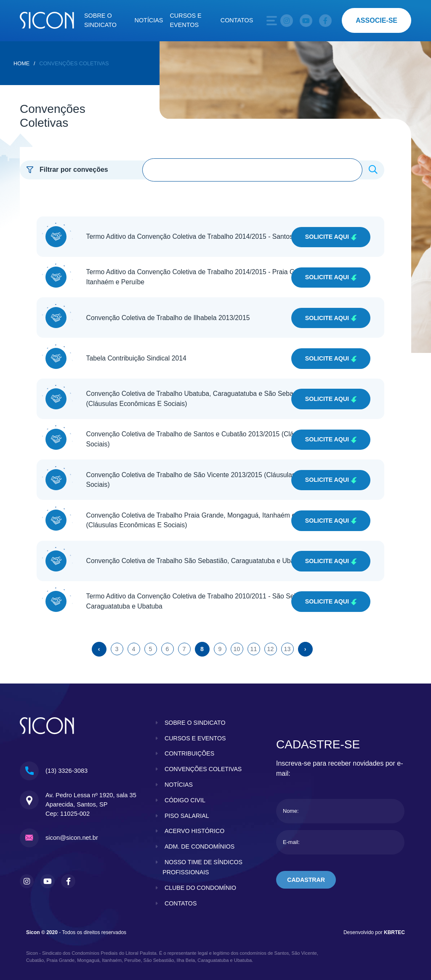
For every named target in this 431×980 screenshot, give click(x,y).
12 (270, 635)
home (21, 63)
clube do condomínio (201, 884)
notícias (179, 781)
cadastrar (307, 866)
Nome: (291, 797)
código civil (185, 796)
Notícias (149, 20)
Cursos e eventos (185, 20)
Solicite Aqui (330, 236)
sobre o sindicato (196, 709)
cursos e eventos (196, 724)
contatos (181, 900)
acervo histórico (195, 827)
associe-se (376, 20)
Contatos (237, 20)
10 (237, 635)
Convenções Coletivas (74, 63)
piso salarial (187, 812)
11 (253, 635)
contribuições (190, 740)
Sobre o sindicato (100, 20)
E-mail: (291, 829)
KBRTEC (394, 929)
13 (287, 635)
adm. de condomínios (200, 843)
